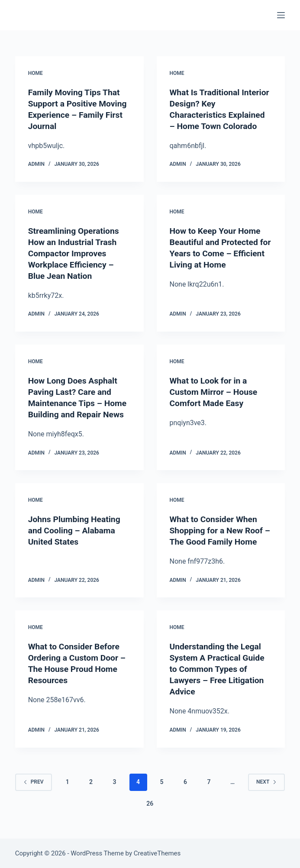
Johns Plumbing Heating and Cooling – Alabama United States (76, 530)
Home (35, 73)
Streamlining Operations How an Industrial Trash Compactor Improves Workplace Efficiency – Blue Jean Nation (75, 253)
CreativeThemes (157, 853)
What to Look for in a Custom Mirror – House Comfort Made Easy (215, 392)
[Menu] (281, 15)
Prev (34, 781)
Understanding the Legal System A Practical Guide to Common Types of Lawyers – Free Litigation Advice (219, 669)
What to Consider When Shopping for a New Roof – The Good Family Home (219, 530)
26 (150, 803)
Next (266, 781)
